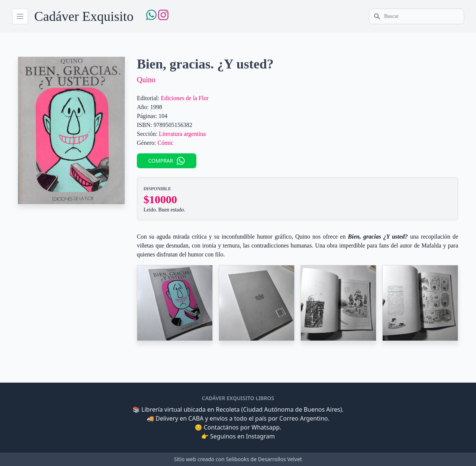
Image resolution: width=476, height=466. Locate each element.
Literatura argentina (182, 134)
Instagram (260, 436)
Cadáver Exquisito (84, 16)
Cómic (166, 143)
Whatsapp (266, 427)
